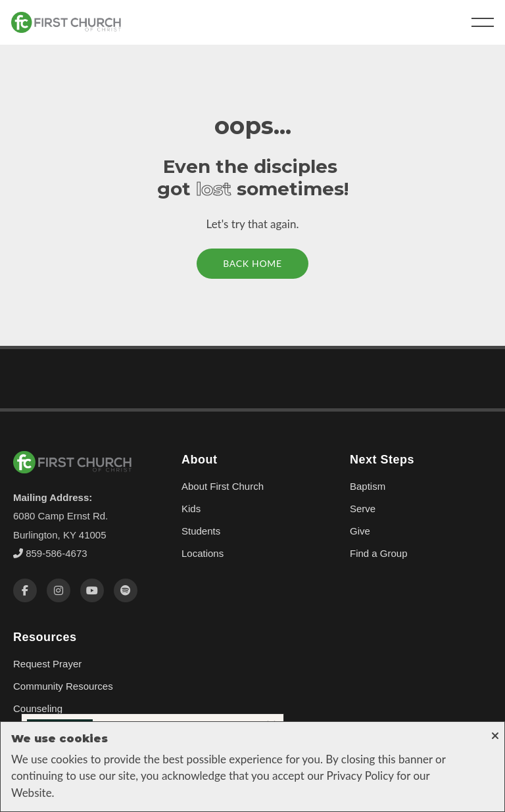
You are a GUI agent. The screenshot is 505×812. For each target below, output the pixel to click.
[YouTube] (92, 590)
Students (201, 531)
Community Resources (63, 686)
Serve (363, 509)
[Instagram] (59, 590)
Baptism (368, 486)
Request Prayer (47, 664)
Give (360, 531)
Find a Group (379, 553)
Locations (203, 553)
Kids (191, 509)
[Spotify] (126, 590)
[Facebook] (25, 590)
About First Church (223, 486)
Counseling (38, 708)
